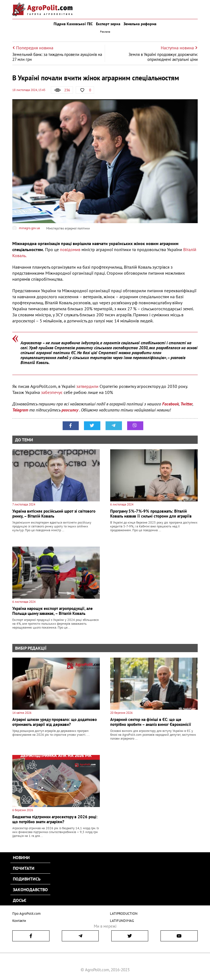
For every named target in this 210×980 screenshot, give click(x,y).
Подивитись (27, 879)
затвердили (88, 386)
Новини (21, 857)
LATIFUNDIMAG (122, 920)
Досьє (20, 900)
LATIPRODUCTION (124, 913)
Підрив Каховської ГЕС (73, 24)
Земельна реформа (140, 24)
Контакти (19, 920)
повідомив (71, 249)
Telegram (20, 410)
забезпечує (52, 392)
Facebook (170, 404)
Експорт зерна (108, 24)
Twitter (186, 404)
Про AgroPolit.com (27, 913)
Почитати (24, 868)
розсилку (70, 410)
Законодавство (30, 890)
